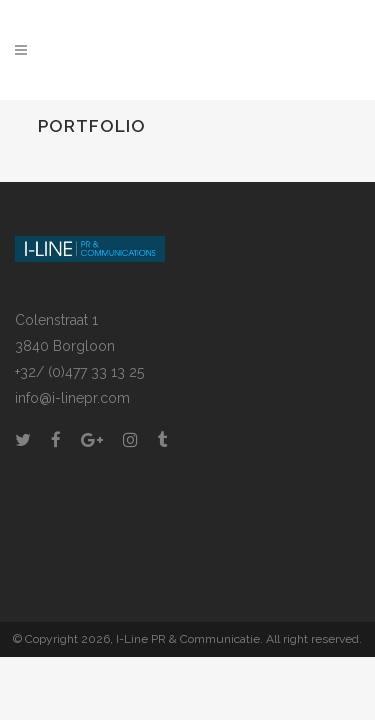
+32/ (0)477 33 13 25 (79, 372)
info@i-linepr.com (72, 398)
